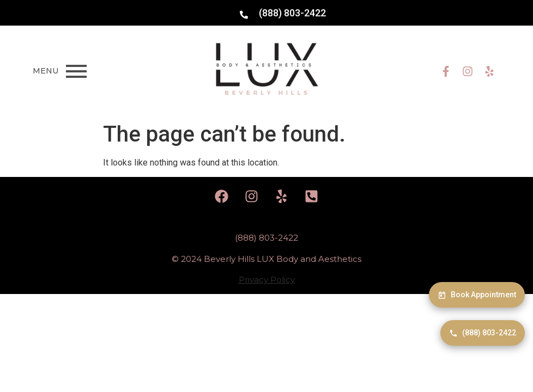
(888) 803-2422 (483, 333)
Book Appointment (477, 295)
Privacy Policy (267, 280)
